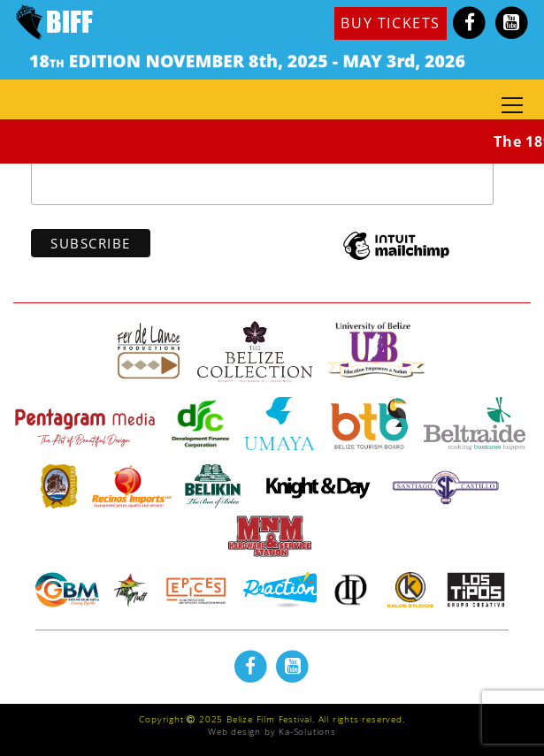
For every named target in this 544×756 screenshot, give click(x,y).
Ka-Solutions (307, 731)
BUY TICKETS (391, 23)
